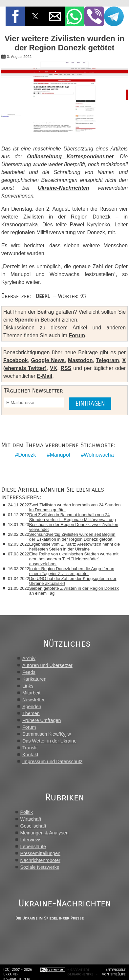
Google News (48, 360)
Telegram (108, 360)
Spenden (32, 707)
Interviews (31, 840)
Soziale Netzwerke (40, 867)
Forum (77, 335)
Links (28, 686)
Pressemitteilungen (40, 853)
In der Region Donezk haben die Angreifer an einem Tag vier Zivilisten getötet (72, 571)
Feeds (29, 672)
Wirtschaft (31, 819)
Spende (24, 320)
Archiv (29, 658)
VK (54, 368)
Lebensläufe (33, 847)
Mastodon (80, 360)
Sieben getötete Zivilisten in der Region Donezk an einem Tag (74, 591)
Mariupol (60, 455)
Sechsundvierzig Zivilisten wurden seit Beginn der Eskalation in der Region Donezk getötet (72, 537)
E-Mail (44, 376)
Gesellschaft (33, 826)
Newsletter (33, 700)
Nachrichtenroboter (40, 860)
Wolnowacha (99, 455)
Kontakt (30, 755)
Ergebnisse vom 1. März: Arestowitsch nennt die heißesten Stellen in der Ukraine (75, 547)
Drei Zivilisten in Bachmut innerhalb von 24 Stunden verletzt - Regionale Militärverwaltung (73, 517)
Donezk (27, 455)
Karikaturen (34, 679)
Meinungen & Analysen (44, 833)
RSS (66, 368)
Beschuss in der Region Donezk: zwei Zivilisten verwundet (74, 527)
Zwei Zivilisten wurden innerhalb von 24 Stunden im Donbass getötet (75, 507)
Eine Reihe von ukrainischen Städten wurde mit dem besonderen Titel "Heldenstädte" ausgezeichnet (74, 559)
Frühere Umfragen (42, 720)
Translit (30, 748)
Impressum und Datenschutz (52, 761)
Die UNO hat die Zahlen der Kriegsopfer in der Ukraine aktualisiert (73, 581)
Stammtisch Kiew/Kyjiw (47, 734)
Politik (27, 812)
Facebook (16, 360)
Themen (31, 713)
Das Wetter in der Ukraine (49, 741)
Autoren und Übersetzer (47, 665)
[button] (15, 16)
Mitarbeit (31, 693)
